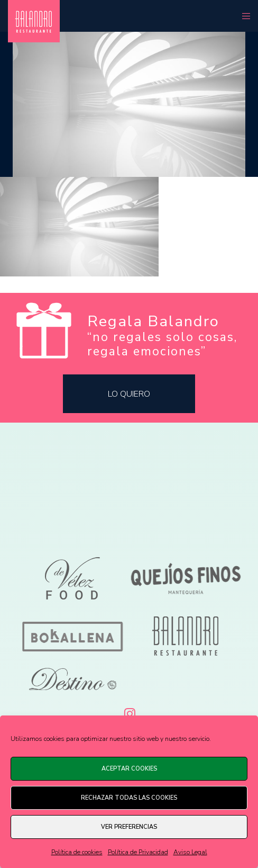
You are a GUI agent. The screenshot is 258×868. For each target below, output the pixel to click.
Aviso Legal (190, 852)
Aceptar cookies (129, 769)
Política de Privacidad (138, 852)
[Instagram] (129, 712)
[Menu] (243, 16)
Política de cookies (77, 852)
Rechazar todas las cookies (129, 798)
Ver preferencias (129, 827)
